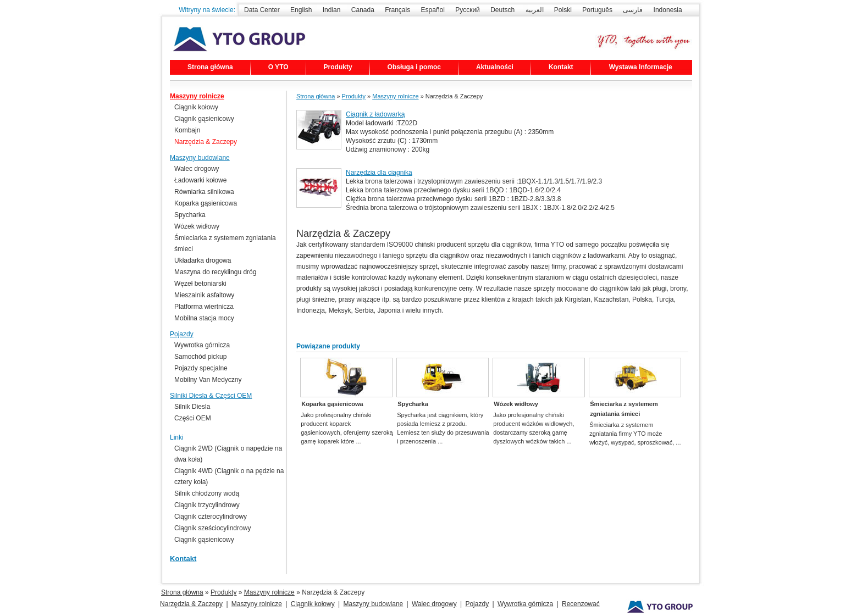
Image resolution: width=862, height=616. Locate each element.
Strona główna (210, 67)
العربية (535, 10)
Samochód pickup (200, 357)
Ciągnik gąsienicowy (204, 119)
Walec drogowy (197, 169)
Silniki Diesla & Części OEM (211, 396)
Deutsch (502, 10)
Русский (468, 10)
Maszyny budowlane (200, 158)
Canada (363, 10)
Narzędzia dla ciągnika (379, 173)
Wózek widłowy (516, 404)
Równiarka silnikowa (204, 192)
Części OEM (193, 418)
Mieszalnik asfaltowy (204, 295)
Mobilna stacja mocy (204, 318)
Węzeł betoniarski (200, 284)
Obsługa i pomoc (414, 67)
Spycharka (413, 404)
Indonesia (668, 10)
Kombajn (187, 130)
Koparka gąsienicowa (332, 404)
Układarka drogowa (203, 260)
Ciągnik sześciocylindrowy (212, 528)
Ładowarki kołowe (200, 180)
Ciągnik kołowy (196, 107)
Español (433, 10)
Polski (563, 10)
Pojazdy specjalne (201, 368)
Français (397, 10)
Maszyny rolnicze (395, 96)
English (301, 10)
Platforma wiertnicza (204, 307)
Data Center (262, 10)
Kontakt (561, 67)
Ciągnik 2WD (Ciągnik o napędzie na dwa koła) (228, 454)
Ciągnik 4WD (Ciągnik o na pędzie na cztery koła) (229, 476)
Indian (332, 10)
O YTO (278, 67)
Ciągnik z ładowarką (375, 114)
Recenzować (581, 604)
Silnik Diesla (192, 407)
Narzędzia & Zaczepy (206, 142)
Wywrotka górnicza (202, 345)
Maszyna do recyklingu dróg (215, 272)
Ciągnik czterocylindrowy (211, 517)
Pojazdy (182, 334)
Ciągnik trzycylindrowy (207, 505)
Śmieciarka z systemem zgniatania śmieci (624, 409)
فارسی (633, 10)
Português (597, 10)
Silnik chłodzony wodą (207, 493)
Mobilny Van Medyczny (208, 380)
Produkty (338, 67)
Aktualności (495, 67)
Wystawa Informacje (641, 67)
